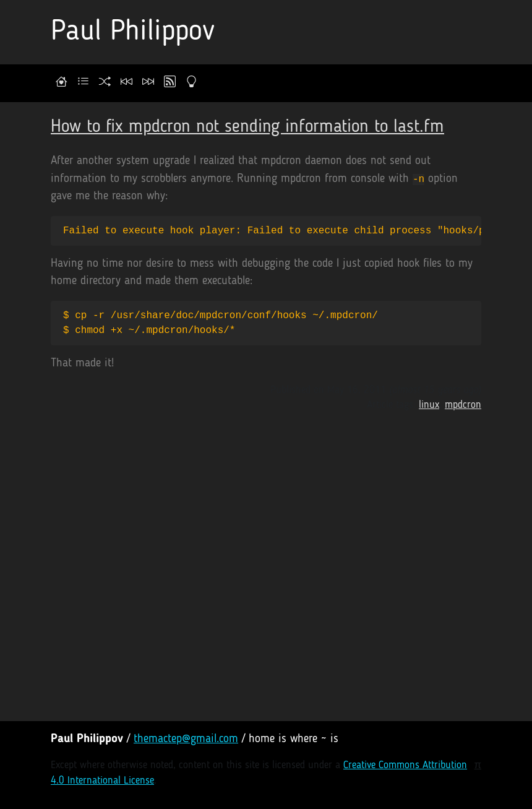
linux (429, 405)
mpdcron (463, 405)
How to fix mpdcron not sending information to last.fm (247, 127)
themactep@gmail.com (186, 739)
